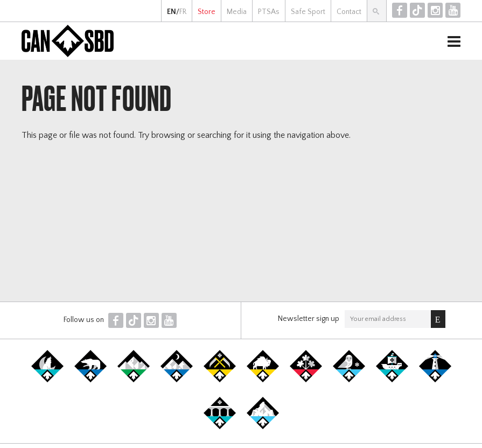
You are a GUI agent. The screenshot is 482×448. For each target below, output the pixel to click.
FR (183, 12)
